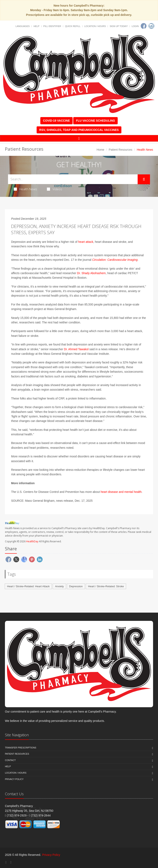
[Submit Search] (144, 179)
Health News (25, 189)
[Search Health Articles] (73, 179)
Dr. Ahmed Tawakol (76, 349)
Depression (76, 586)
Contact (10, 760)
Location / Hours (95, 26)
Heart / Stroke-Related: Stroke (106, 586)
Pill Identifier (52, 26)
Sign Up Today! (119, 26)
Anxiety (59, 586)
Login (135, 26)
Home (100, 150)
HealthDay (32, 541)
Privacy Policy (14, 779)
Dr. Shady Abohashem (91, 273)
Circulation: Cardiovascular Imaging (115, 260)
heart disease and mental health (121, 492)
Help (37, 26)
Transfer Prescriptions (21, 748)
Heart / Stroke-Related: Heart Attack (28, 586)
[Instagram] (151, 26)
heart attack (86, 242)
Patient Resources (121, 150)
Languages (23, 26)
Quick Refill (73, 26)
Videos (55, 189)
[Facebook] (144, 26)
